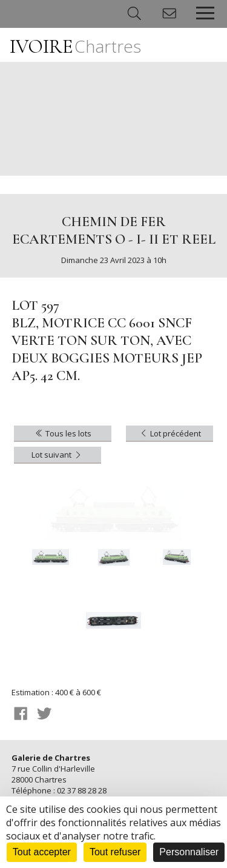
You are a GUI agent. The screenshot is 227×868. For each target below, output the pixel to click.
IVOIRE (75, 46)
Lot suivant (57, 455)
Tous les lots (63, 433)
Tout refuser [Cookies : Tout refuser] (115, 852)
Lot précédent (170, 433)
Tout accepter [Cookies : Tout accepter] (42, 852)
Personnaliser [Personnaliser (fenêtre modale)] (189, 852)
